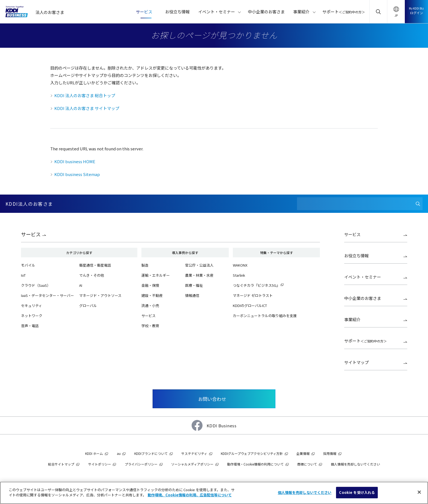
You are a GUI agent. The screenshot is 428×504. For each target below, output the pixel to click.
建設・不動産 (152, 295)
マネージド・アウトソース (100, 295)
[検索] (418, 204)
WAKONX (240, 265)
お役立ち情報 (356, 256)
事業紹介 (352, 319)
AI (81, 285)
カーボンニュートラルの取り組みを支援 (265, 316)
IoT (23, 275)
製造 (145, 265)
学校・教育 (150, 326)
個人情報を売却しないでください (355, 464)
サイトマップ (356, 362)
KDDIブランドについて (151, 453)
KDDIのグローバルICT (250, 305)
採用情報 (330, 453)
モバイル (28, 265)
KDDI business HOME (75, 161)
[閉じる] (419, 492)
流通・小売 (150, 305)
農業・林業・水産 (199, 275)
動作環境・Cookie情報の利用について (255, 464)
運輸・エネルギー (156, 275)
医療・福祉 (194, 285)
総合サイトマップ (61, 464)
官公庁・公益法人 (199, 265)
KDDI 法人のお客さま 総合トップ (85, 95)
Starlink (239, 275)
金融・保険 (150, 285)
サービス (31, 234)
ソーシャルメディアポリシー (192, 464)
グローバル (88, 305)
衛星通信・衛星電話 (95, 265)
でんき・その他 (92, 275)
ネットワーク (32, 316)
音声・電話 (30, 326)
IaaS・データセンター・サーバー (47, 295)
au (119, 453)
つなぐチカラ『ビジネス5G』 (256, 285)
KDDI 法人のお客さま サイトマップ (87, 108)
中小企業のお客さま (363, 298)
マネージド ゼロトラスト (253, 295)
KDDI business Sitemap (77, 174)
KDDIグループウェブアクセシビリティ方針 (252, 453)
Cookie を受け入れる (357, 492)
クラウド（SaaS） (36, 285)
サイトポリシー (100, 464)
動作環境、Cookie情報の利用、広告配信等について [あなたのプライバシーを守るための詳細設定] (190, 495)
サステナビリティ (194, 453)
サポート (365, 341)
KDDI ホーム (94, 453)
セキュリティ (32, 305)
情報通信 (192, 295)
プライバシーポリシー (141, 464)
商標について (307, 464)
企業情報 (303, 453)
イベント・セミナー (363, 277)
